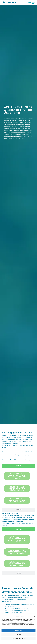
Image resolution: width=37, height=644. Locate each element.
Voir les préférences (19, 638)
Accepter (19, 630)
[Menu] (31, 3)
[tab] (18, 466)
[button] (35, 616)
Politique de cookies (14, 642)
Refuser (19, 634)
